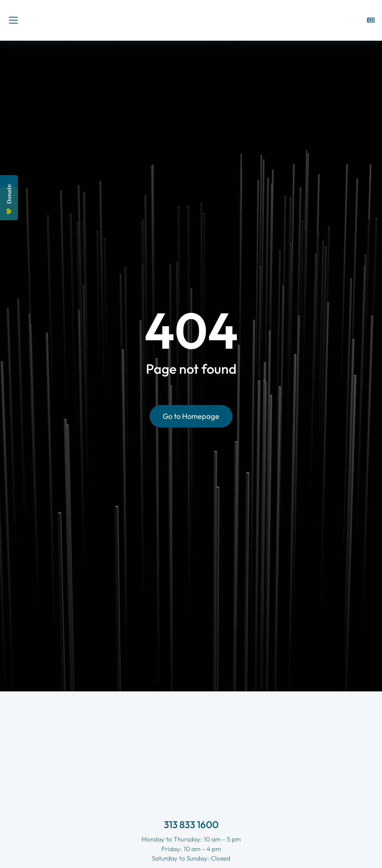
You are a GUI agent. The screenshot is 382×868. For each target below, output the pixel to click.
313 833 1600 (191, 825)
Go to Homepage (191, 418)
